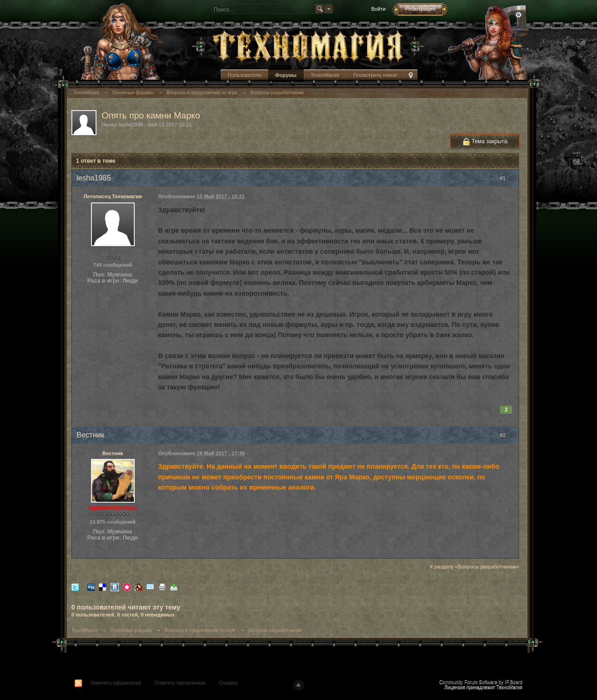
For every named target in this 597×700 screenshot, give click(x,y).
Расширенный (519, 15)
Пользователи (244, 75)
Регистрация (420, 9)
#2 (507, 435)
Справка (228, 683)
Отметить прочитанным (180, 683)
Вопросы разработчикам (275, 630)
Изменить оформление (116, 683)
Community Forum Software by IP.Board (481, 682)
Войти (378, 9)
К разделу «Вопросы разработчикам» (475, 567)
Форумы (286, 75)
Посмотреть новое (375, 75)
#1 (507, 178)
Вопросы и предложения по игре (200, 630)
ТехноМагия (325, 75)
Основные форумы (131, 630)
